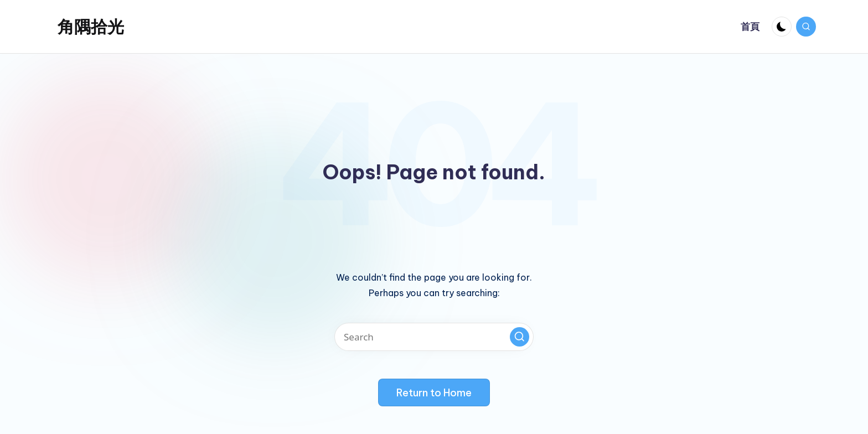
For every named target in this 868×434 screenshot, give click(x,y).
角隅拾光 (91, 27)
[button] (520, 337)
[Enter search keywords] (434, 337)
